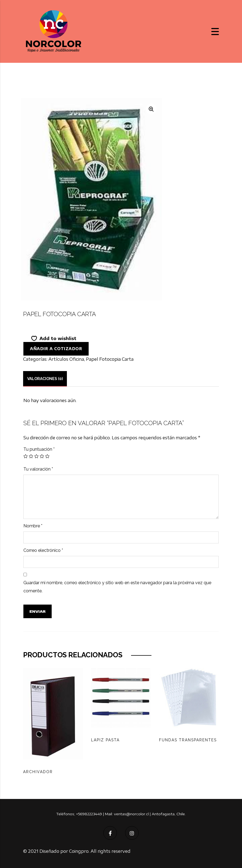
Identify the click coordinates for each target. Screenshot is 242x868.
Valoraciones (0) (45, 379)
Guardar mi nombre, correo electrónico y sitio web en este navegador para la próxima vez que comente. (117, 587)
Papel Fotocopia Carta (110, 359)
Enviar (38, 611)
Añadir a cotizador (56, 349)
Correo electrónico (43, 550)
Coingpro (79, 851)
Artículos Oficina (66, 359)
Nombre (33, 526)
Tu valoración (38, 469)
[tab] (45, 379)
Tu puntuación (39, 449)
